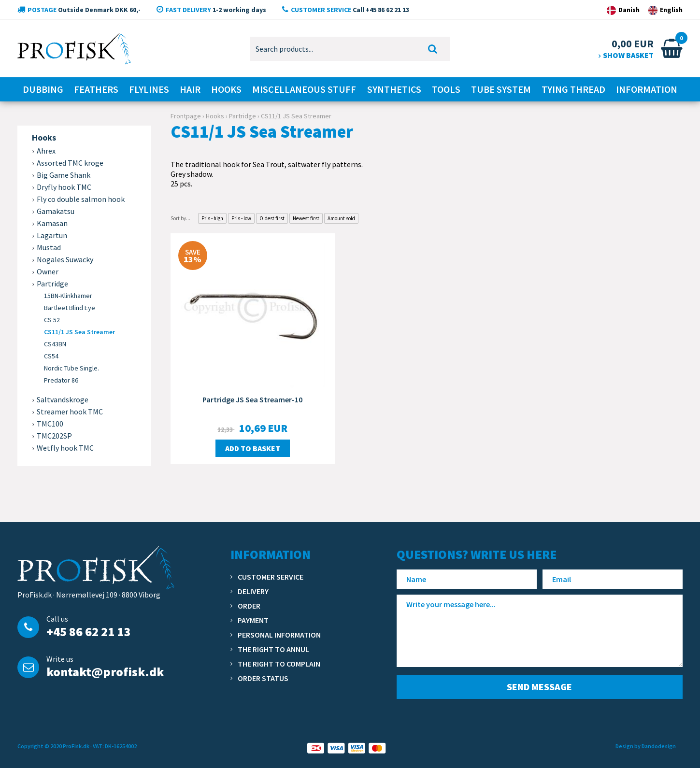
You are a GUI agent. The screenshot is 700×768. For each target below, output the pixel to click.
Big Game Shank (64, 175)
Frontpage (186, 116)
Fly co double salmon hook (81, 199)
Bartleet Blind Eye (70, 308)
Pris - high (212, 218)
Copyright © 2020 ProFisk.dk (53, 746)
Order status (263, 678)
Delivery (253, 591)
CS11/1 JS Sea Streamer (79, 332)
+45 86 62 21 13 (88, 632)
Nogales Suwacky (65, 259)
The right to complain (279, 664)
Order (249, 606)
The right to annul (273, 649)
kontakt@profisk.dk (105, 672)
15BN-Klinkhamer (68, 296)
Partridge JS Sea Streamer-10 (252, 399)
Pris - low (241, 218)
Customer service (271, 577)
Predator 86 (61, 380)
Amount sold (341, 218)
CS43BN (55, 344)
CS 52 (52, 320)
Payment (253, 620)
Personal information (279, 635)
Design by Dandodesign (646, 746)
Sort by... (180, 218)
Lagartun (52, 235)
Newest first (306, 218)
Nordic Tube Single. (71, 368)
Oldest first (272, 218)
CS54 (51, 356)
